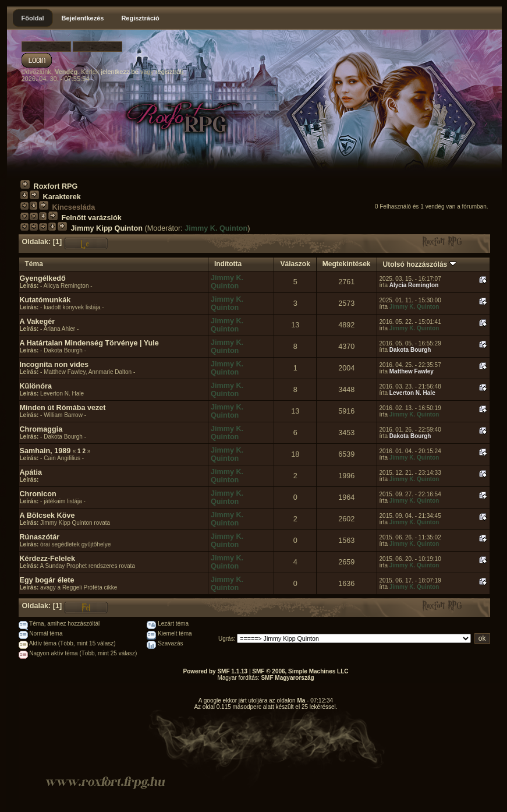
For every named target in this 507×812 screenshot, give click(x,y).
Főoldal (33, 18)
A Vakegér (38, 322)
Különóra (36, 386)
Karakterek (62, 197)
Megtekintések (347, 264)
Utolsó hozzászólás (420, 264)
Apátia (31, 472)
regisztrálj (169, 72)
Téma (34, 264)
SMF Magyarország (287, 678)
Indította (228, 264)
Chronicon (38, 494)
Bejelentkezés (83, 18)
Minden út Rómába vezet (63, 408)
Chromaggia (41, 429)
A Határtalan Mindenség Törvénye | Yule (89, 343)
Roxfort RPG (56, 186)
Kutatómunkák (45, 300)
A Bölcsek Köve (47, 516)
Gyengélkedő (43, 278)
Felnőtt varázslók (92, 218)
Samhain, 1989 (45, 451)
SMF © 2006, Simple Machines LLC (300, 671)
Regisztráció (140, 18)
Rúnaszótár (40, 537)
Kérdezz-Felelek (47, 559)
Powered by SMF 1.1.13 (216, 671)
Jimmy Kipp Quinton (107, 228)
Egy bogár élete (47, 580)
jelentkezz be (119, 72)
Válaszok (295, 264)
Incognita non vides (54, 365)
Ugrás (226, 639)
